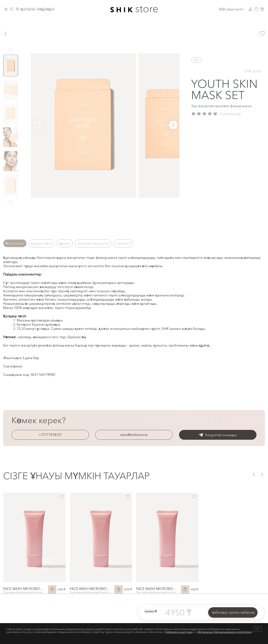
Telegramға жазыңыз (218, 435)
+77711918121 (50, 435)
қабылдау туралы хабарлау (234, 612)
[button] (173, 125)
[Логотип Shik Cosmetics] (134, 9)
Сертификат (13, 366)
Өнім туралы (17, 243)
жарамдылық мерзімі (106, 243)
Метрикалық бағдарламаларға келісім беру (224, 632)
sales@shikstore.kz (134, 435)
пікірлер (140, 243)
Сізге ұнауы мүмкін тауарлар (76, 476)
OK (257, 629)
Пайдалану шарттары (179, 632)
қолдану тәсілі (47, 243)
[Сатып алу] (52, 589)
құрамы (74, 243)
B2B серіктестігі (231, 9)
